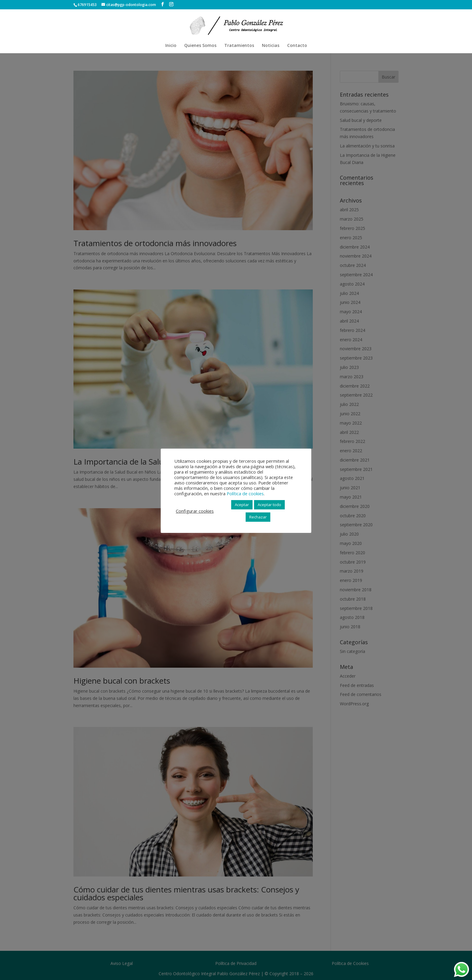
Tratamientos (239, 46)
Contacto (297, 46)
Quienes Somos (200, 46)
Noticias (271, 46)
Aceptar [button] (242, 505)
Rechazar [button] (258, 517)
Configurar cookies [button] (195, 511)
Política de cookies (245, 493)
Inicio (171, 46)
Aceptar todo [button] (269, 505)
